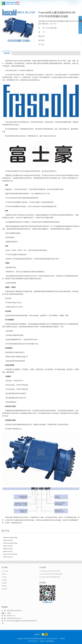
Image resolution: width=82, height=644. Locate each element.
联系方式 (4, 574)
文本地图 (4, 589)
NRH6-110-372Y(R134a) (10, 554)
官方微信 (43, 634)
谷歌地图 (4, 583)
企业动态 (4, 577)
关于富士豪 (5, 571)
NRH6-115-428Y (8, 549)
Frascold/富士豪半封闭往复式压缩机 (50, 571)
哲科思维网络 (50, 641)
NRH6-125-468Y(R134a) (10, 543)
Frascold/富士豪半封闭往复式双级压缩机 (51, 574)
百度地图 (4, 580)
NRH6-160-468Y (8, 540)
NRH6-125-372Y (8, 551)
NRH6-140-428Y (8, 546)
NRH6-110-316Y (8, 557)
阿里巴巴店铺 (46, 634)
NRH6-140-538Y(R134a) (10, 538)
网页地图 (4, 586)
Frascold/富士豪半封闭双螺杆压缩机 (50, 577)
